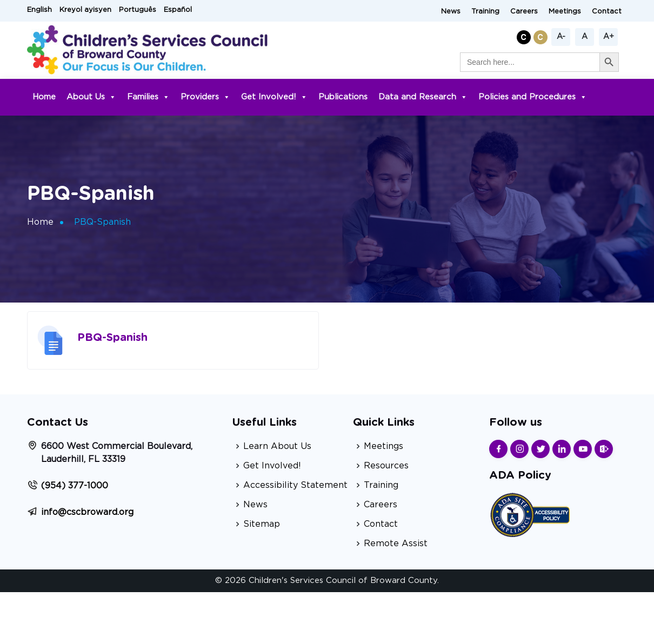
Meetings (565, 12)
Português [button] (138, 10)
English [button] (39, 10)
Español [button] (178, 10)
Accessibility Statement (295, 485)
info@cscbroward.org (87, 512)
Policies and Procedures (533, 97)
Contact (607, 12)
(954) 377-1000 (75, 486)
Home (44, 97)
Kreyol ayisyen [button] (85, 10)
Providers (205, 97)
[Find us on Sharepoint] (604, 449)
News (451, 12)
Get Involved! (274, 97)
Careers (524, 12)
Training (485, 12)
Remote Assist (396, 544)
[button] (525, 35)
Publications (343, 97)
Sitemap (262, 524)
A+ (609, 37)
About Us (91, 97)
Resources (386, 466)
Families (148, 97)
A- (561, 37)
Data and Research (423, 97)
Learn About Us (277, 446)
